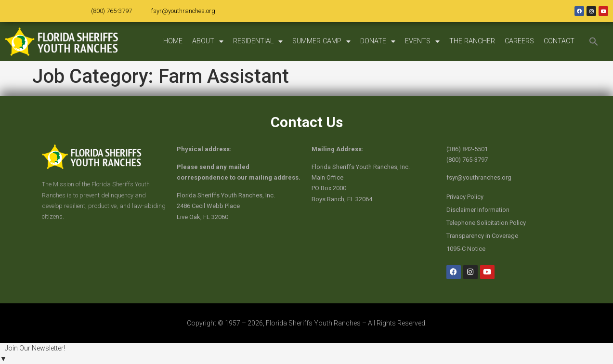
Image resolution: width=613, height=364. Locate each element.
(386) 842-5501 (467, 149)
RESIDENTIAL (258, 41)
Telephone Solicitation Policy (486, 223)
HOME (173, 41)
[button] (594, 41)
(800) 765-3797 (111, 11)
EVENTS (422, 41)
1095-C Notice (466, 249)
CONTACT (559, 41)
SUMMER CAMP (321, 41)
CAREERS (519, 41)
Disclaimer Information (478, 210)
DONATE (378, 41)
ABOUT (208, 41)
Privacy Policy (465, 197)
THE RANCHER (472, 41)
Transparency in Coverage (482, 236)
